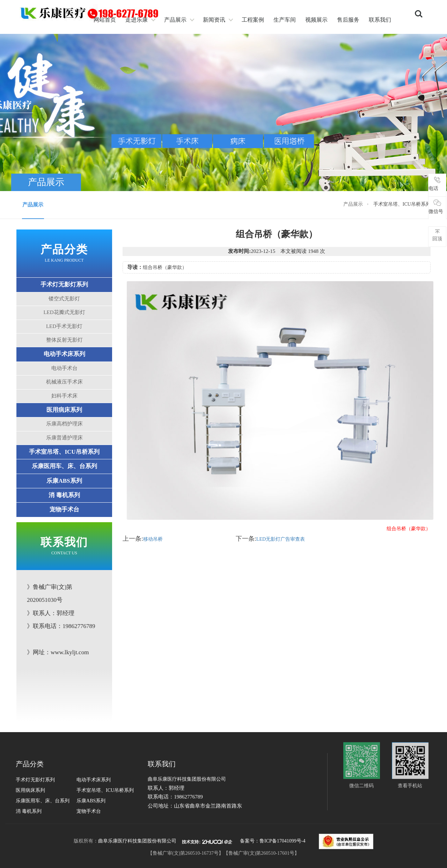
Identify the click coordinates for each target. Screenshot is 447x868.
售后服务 (348, 20)
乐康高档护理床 (64, 424)
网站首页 (105, 20)
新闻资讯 (214, 20)
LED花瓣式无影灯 (64, 312)
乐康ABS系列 (64, 481)
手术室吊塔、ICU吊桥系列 (64, 452)
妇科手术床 (64, 396)
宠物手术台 (64, 509)
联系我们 (380, 20)
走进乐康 (137, 20)
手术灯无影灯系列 (64, 285)
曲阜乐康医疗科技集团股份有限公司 (137, 841)
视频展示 (316, 20)
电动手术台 (64, 368)
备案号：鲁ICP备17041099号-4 (273, 841)
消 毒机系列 (64, 495)
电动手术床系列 (64, 354)
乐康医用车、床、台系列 (64, 466)
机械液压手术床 (64, 382)
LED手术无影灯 (64, 326)
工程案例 (253, 20)
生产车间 (285, 20)
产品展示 (175, 20)
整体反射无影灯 (64, 340)
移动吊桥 (153, 539)
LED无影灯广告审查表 (281, 539)
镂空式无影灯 (64, 299)
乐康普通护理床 (64, 438)
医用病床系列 (64, 410)
